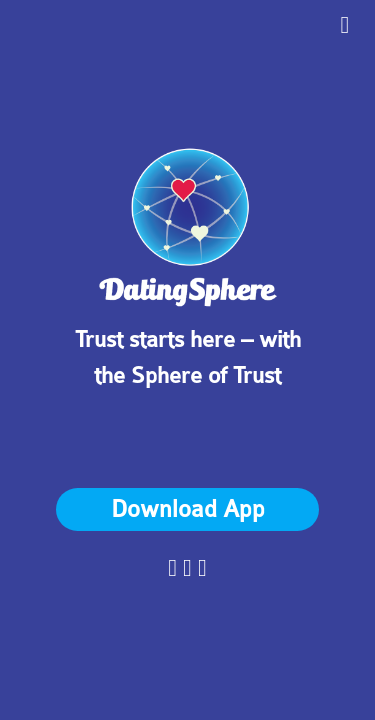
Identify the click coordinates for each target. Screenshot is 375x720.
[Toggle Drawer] (345, 24)
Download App (188, 509)
